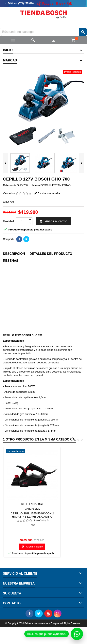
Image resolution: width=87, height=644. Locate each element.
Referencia (9, 185)
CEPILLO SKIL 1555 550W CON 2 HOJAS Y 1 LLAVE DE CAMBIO (32, 515)
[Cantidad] (22, 221)
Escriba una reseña (49, 193)
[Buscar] (43, 32)
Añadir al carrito (53, 222)
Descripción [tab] (14, 254)
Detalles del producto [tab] (51, 254)
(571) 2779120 (26, 3)
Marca (36, 185)
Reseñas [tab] (11, 261)
